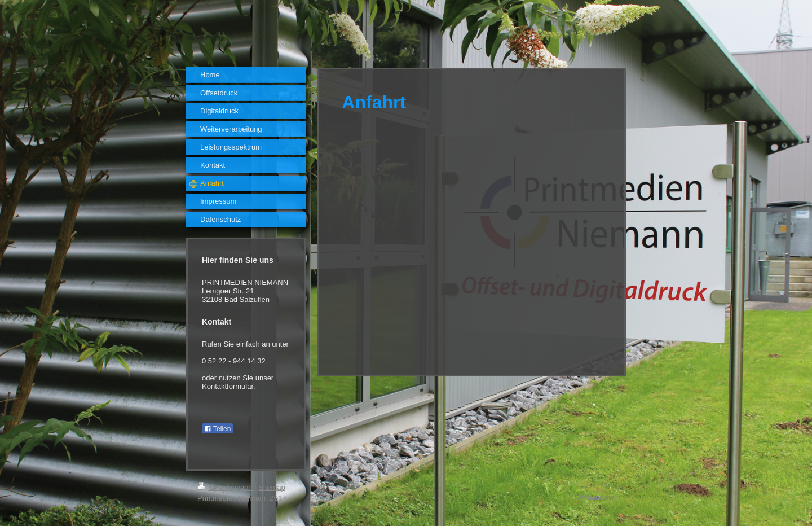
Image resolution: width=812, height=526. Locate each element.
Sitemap (272, 487)
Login (606, 487)
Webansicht (595, 497)
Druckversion (226, 487)
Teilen (217, 429)
